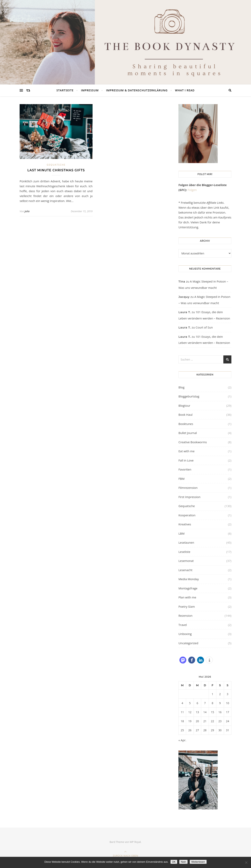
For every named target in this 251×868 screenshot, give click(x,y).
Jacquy (184, 297)
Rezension (186, 616)
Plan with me (187, 597)
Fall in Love (186, 460)
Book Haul (186, 415)
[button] (183, 660)
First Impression (189, 497)
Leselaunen (186, 542)
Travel (183, 625)
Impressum (90, 90)
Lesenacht (185, 570)
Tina (182, 282)
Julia (27, 211)
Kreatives (185, 524)
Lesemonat (186, 561)
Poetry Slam (187, 606)
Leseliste (184, 552)
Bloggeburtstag (189, 396)
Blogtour (184, 406)
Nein (183, 862)
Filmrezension (188, 488)
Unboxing (185, 634)
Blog (181, 387)
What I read (185, 90)
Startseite (65, 90)
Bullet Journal (188, 433)
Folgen (192, 190)
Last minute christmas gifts (56, 170)
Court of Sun (204, 327)
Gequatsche (56, 165)
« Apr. (182, 740)
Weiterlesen (198, 862)
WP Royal (135, 842)
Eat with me (186, 451)
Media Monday (189, 579)
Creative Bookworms (193, 442)
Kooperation (187, 515)
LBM (181, 533)
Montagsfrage (188, 588)
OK (174, 862)
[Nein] (246, 862)
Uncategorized (188, 643)
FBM (181, 479)
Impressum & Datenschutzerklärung (137, 90)
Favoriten (185, 469)
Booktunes (186, 424)
